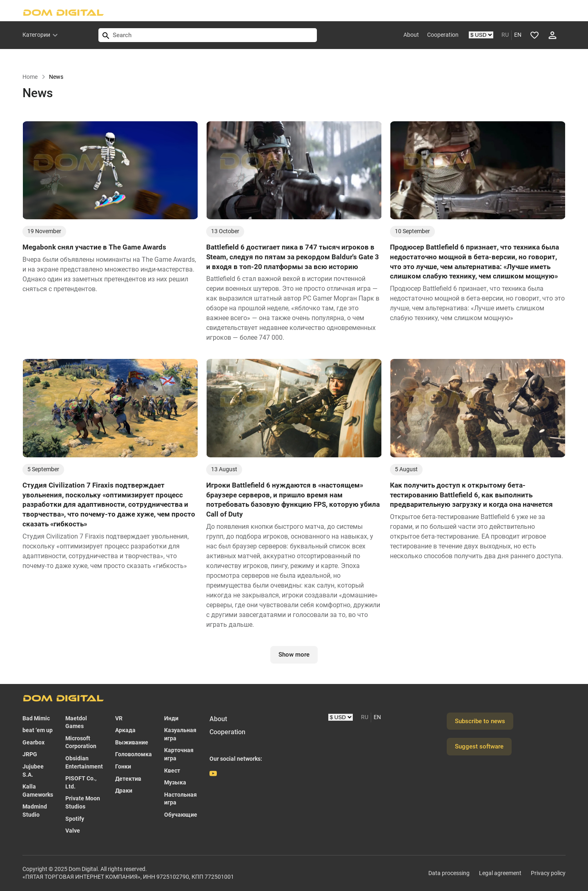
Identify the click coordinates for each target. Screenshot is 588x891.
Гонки (123, 766)
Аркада (125, 730)
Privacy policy (548, 873)
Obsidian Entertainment (84, 762)
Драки (124, 791)
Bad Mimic (36, 718)
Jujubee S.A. (33, 771)
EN (518, 35)
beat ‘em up (38, 730)
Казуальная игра (180, 734)
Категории (36, 35)
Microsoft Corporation (81, 742)
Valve (73, 831)
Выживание (132, 742)
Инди (171, 718)
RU (505, 35)
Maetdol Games (76, 722)
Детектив (128, 779)
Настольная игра (180, 799)
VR (119, 718)
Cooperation (443, 35)
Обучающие (181, 815)
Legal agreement (500, 873)
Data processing (449, 873)
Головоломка (134, 754)
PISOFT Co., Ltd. (81, 782)
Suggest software (479, 746)
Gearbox (33, 742)
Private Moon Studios (83, 802)
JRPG (30, 754)
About (411, 35)
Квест (172, 771)
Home (34, 77)
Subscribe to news (480, 721)
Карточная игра (179, 754)
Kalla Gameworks (38, 791)
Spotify (75, 819)
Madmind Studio (35, 811)
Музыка (175, 782)
